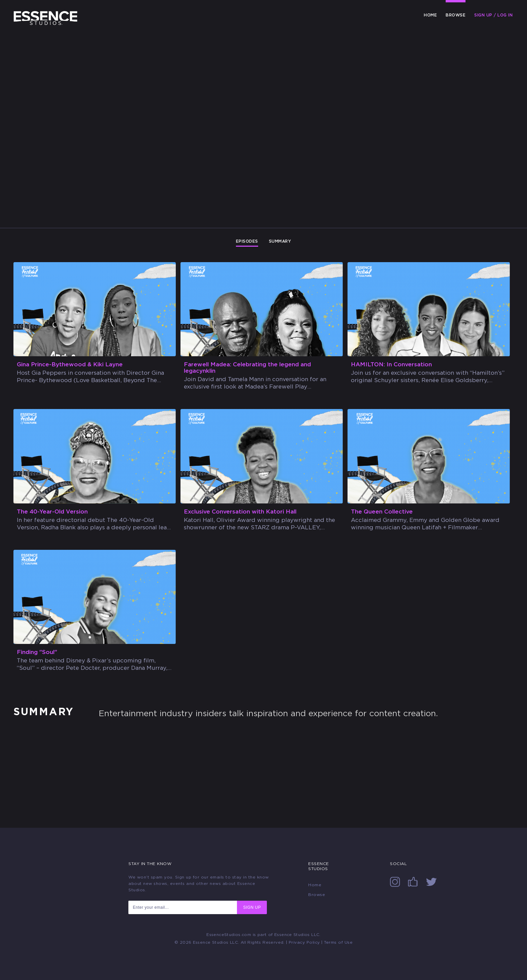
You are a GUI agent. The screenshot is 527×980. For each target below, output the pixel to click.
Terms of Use (338, 942)
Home (430, 15)
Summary (280, 241)
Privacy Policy (304, 942)
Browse (456, 15)
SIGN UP (252, 907)
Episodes (247, 241)
